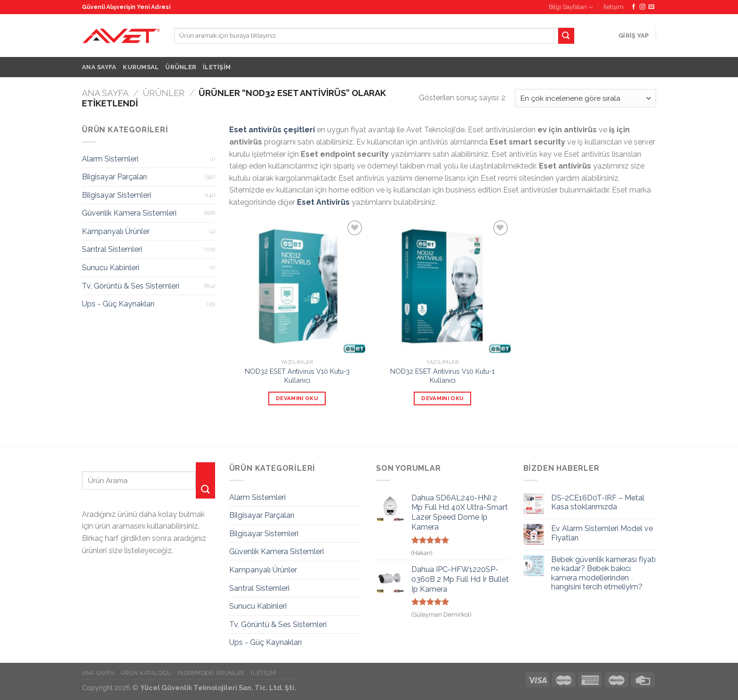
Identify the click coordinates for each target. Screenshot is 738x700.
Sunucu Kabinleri (111, 268)
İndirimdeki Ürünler (211, 673)
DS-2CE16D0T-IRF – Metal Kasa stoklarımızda (598, 502)
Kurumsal (141, 67)
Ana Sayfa (99, 67)
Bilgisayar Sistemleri (116, 195)
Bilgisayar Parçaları (114, 177)
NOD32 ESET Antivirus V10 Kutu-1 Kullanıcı (442, 376)
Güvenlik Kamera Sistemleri (129, 213)
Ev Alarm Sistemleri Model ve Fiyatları (602, 533)
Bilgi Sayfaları (571, 7)
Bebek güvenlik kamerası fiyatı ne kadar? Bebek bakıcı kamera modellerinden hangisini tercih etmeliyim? (603, 573)
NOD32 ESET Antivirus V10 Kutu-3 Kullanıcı (297, 376)
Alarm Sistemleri (110, 159)
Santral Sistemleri (112, 249)
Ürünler (181, 67)
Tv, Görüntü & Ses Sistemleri (131, 286)
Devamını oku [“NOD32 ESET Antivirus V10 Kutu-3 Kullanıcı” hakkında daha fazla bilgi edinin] (297, 398)
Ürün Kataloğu (146, 673)
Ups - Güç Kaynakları (118, 304)
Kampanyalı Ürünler (116, 231)
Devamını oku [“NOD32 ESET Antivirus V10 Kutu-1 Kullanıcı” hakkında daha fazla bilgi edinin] (442, 398)
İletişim (614, 7)
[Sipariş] (586, 98)
